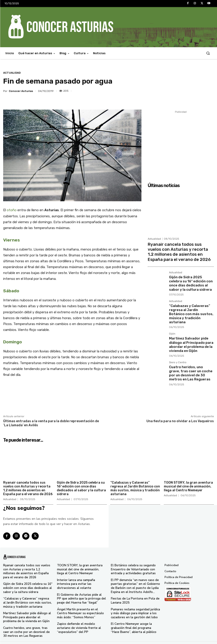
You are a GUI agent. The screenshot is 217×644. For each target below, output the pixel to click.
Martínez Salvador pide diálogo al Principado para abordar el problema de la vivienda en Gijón (191, 325)
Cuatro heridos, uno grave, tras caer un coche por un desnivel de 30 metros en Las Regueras (191, 348)
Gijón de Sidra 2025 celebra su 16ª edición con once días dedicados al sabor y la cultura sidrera (190, 277)
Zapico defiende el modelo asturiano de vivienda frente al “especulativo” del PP (81, 624)
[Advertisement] (181, 143)
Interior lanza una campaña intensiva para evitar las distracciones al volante (80, 582)
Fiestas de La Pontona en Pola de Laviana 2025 (132, 598)
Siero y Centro (178, 341)
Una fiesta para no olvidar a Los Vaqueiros (180, 421)
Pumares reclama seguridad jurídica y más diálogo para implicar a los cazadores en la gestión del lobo (135, 610)
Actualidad (12, 73)
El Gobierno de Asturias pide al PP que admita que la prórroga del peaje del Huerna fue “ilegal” (81, 596)
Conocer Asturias (21, 91)
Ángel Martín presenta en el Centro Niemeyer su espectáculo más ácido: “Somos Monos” (81, 610)
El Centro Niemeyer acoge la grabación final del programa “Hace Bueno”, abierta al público (134, 624)
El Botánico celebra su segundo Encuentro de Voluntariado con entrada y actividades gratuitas (131, 569)
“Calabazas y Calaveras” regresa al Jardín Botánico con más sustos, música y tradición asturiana (191, 302)
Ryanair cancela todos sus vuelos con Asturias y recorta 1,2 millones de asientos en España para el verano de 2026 (178, 249)
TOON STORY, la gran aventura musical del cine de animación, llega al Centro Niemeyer (188, 486)
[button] (208, 53)
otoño (12, 210)
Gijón (172, 318)
